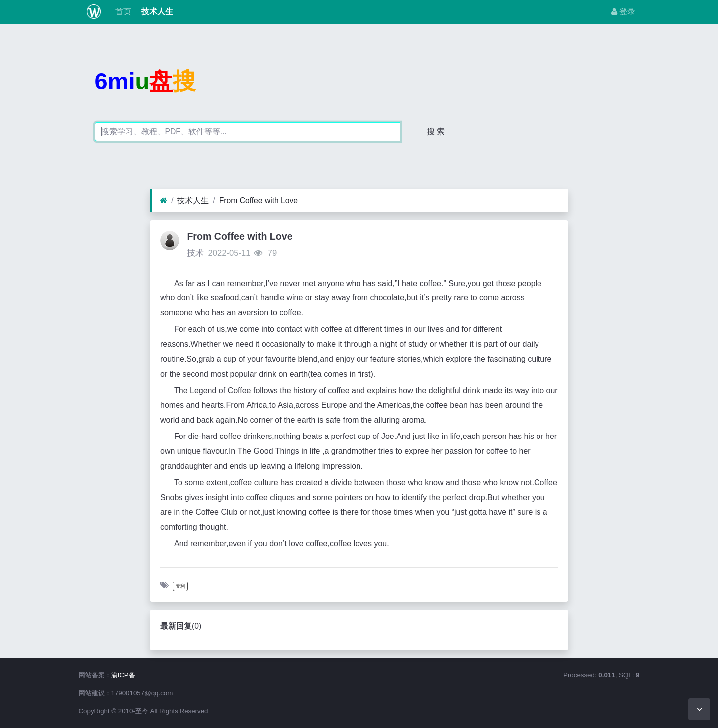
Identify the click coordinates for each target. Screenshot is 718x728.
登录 (623, 12)
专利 (180, 586)
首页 (122, 12)
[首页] (163, 201)
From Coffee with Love (259, 201)
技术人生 (156, 12)
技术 (195, 253)
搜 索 (436, 131)
